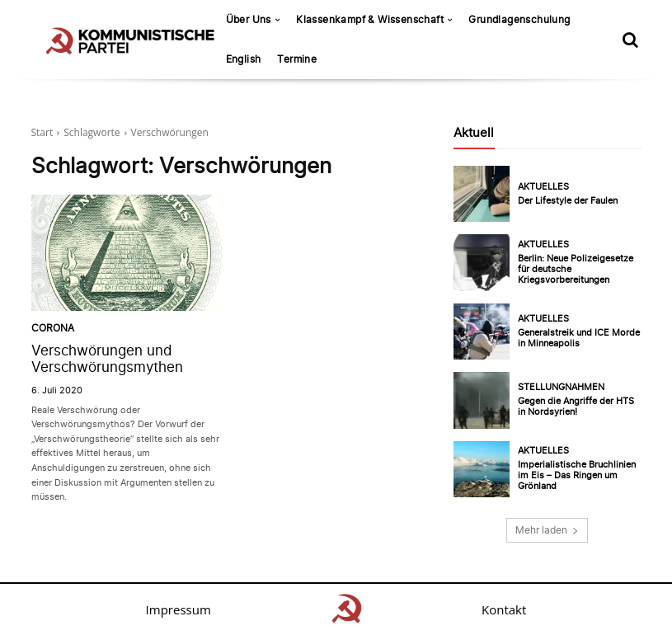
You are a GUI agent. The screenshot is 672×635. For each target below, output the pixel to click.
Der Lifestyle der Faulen (568, 200)
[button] (631, 40)
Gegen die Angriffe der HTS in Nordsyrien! (576, 406)
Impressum (179, 609)
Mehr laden (547, 530)
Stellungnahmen (561, 387)
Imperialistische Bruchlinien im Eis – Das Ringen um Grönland (577, 475)
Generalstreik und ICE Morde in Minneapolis (579, 338)
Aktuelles (543, 187)
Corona (50, 329)
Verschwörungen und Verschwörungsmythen (107, 359)
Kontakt (504, 609)
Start (42, 132)
